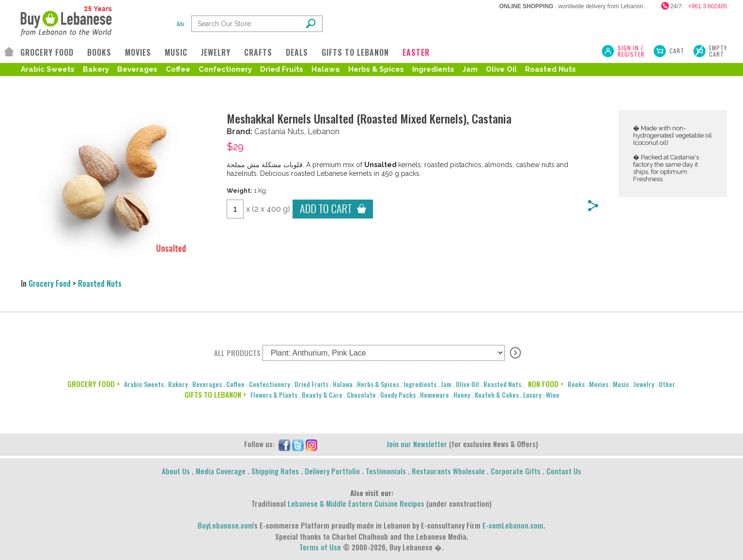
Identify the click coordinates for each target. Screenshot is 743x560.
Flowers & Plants (274, 395)
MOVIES (138, 52)
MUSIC (176, 52)
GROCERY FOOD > (93, 384)
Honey (462, 395)
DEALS (297, 52)
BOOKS (99, 52)
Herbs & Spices (376, 69)
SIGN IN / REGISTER (631, 51)
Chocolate (361, 395)
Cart (677, 51)
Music (621, 384)
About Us (176, 471)
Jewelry (644, 384)
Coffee (178, 69)
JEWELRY (216, 52)
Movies (599, 384)
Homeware (434, 395)
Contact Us (564, 471)
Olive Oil (501, 69)
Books (576, 384)
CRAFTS (258, 52)
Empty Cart (718, 51)
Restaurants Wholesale (448, 471)
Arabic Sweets (48, 69)
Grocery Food (50, 283)
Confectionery (225, 69)
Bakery (96, 69)
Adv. (181, 24)
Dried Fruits (282, 69)
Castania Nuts (279, 132)
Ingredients (433, 69)
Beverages (137, 69)
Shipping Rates (275, 471)
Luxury (532, 395)
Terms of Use (320, 547)
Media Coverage (221, 471)
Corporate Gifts (516, 471)
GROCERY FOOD (47, 52)
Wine (553, 395)
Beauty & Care (322, 395)
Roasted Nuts (550, 69)
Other (667, 384)
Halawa (326, 69)
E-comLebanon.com (513, 525)
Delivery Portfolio (332, 471)
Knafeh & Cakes (497, 395)
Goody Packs (398, 395)
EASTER (416, 52)
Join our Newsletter (417, 444)
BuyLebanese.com (225, 525)
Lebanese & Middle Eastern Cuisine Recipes (356, 503)
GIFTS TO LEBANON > (215, 394)
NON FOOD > (546, 384)
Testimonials (386, 471)
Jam (470, 69)
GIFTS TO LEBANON (355, 52)
